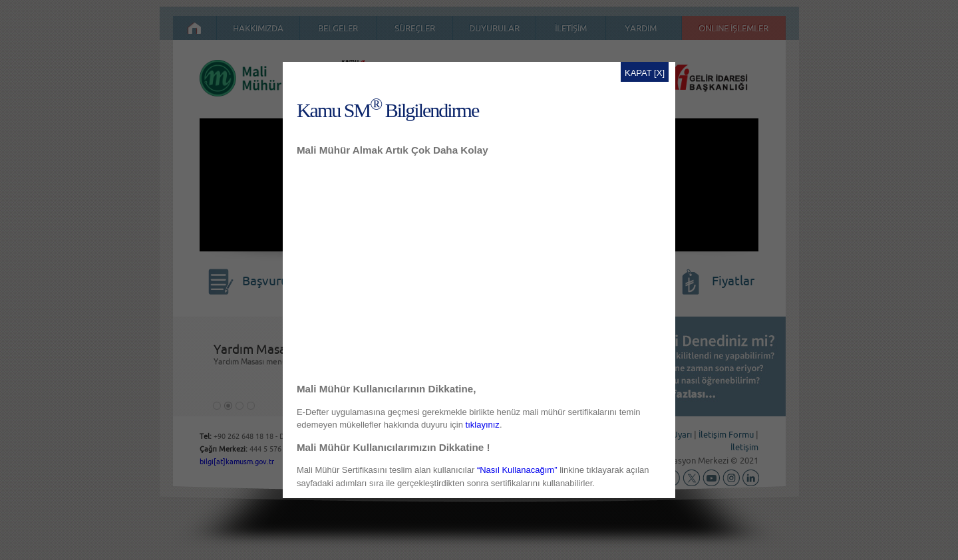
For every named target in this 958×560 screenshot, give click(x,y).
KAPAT (638, 73)
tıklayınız (483, 425)
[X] (659, 73)
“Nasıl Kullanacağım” (517, 470)
